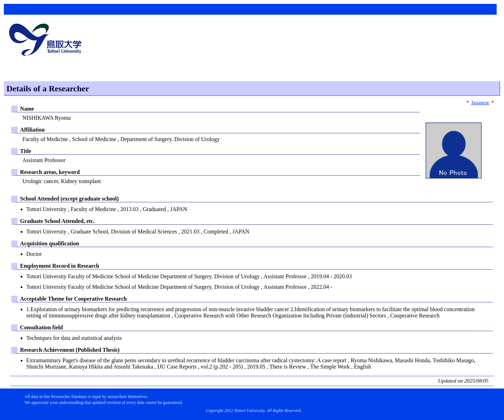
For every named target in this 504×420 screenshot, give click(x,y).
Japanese (480, 103)
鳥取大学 (47, 41)
